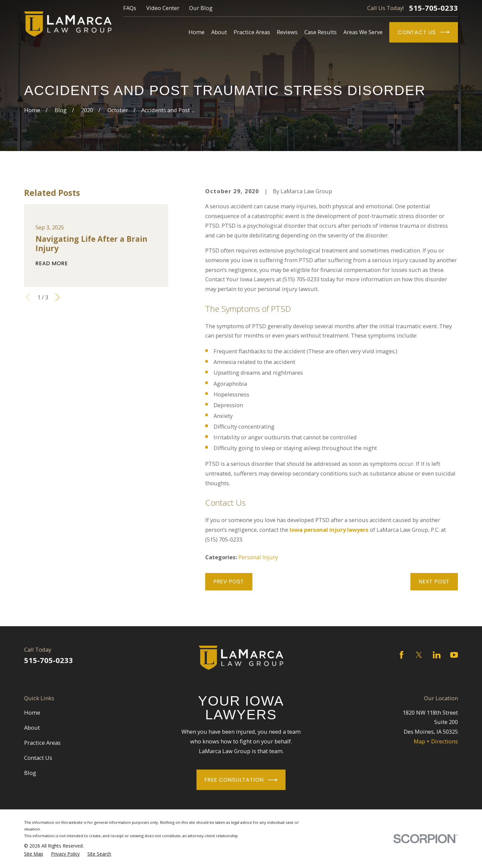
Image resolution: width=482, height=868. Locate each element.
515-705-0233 (433, 8)
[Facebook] (401, 655)
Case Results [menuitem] (320, 32)
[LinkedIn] (437, 655)
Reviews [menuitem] (287, 32)
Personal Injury (258, 557)
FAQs (130, 8)
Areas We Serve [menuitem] (363, 32)
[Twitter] (419, 655)
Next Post (434, 582)
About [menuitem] (219, 32)
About (32, 728)
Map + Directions (436, 741)
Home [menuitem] (196, 32)
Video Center (163, 8)
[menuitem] (34, 854)
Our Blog (201, 8)
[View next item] (57, 297)
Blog (30, 773)
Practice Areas (42, 743)
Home (32, 712)
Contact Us (424, 32)
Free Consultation (241, 780)
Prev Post (229, 582)
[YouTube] (454, 655)
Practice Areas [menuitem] (252, 32)
